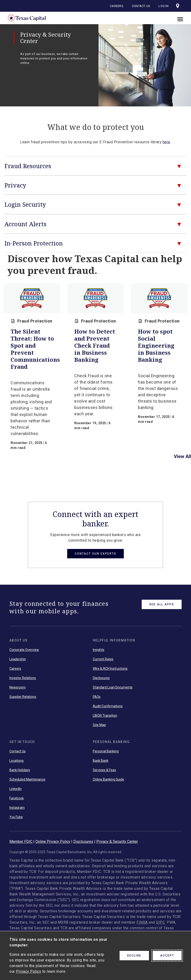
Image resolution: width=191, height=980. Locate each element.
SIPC (160, 922)
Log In (164, 6)
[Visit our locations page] (178, 6)
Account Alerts (25, 224)
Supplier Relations (23, 697)
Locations (17, 761)
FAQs (97, 697)
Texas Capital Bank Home (23, 18)
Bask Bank (101, 761)
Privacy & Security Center (117, 842)
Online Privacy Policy (53, 842)
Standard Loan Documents (113, 687)
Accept (167, 956)
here (166, 142)
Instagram (17, 808)
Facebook (17, 798)
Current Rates (103, 659)
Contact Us (141, 6)
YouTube (16, 817)
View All (182, 456)
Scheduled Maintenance (27, 779)
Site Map (99, 725)
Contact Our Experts (95, 554)
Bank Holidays (20, 770)
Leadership (18, 659)
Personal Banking (106, 751)
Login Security (25, 204)
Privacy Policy (29, 971)
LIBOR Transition (105, 716)
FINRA (142, 922)
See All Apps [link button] (162, 604)
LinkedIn (16, 789)
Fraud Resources (28, 166)
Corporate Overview (24, 650)
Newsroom (18, 687)
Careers (117, 6)
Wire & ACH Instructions (110, 669)
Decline (134, 956)
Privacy (15, 185)
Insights (99, 650)
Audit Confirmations (108, 706)
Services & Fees (104, 770)
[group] (32, 369)
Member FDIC (21, 842)
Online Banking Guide (108, 779)
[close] (180, 19)
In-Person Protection (34, 243)
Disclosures (101, 678)
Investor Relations (23, 678)
